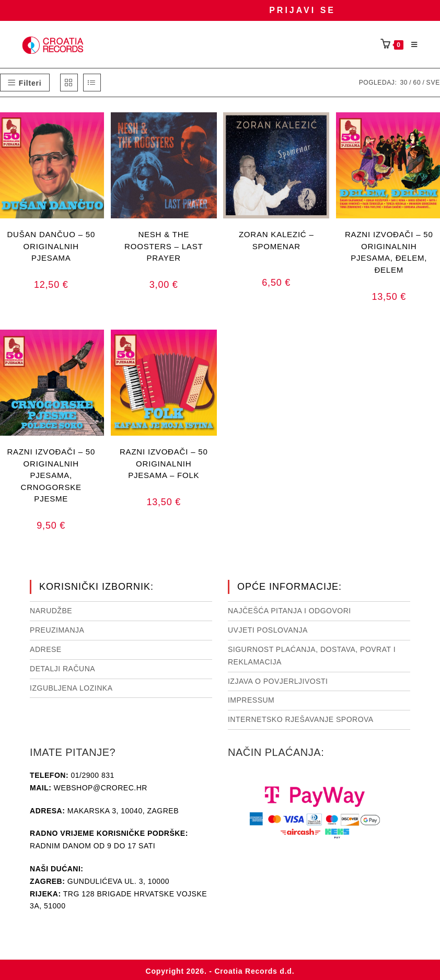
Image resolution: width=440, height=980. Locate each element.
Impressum (251, 700)
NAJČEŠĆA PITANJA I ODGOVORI (290, 611)
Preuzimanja (57, 630)
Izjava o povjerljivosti (278, 681)
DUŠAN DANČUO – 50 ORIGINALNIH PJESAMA (51, 246)
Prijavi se (302, 10)
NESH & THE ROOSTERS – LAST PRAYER (164, 246)
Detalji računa (62, 669)
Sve (433, 83)
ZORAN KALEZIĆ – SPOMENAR (276, 240)
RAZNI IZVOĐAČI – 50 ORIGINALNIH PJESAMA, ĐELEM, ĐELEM (389, 246)
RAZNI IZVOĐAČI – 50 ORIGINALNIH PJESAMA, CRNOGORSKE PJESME (51, 463)
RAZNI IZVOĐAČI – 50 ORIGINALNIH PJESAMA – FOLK (164, 463)
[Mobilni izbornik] (411, 45)
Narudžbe (51, 611)
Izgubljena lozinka (71, 688)
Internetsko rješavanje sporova (301, 719)
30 (404, 83)
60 (417, 83)
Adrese (46, 649)
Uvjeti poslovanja (268, 630)
